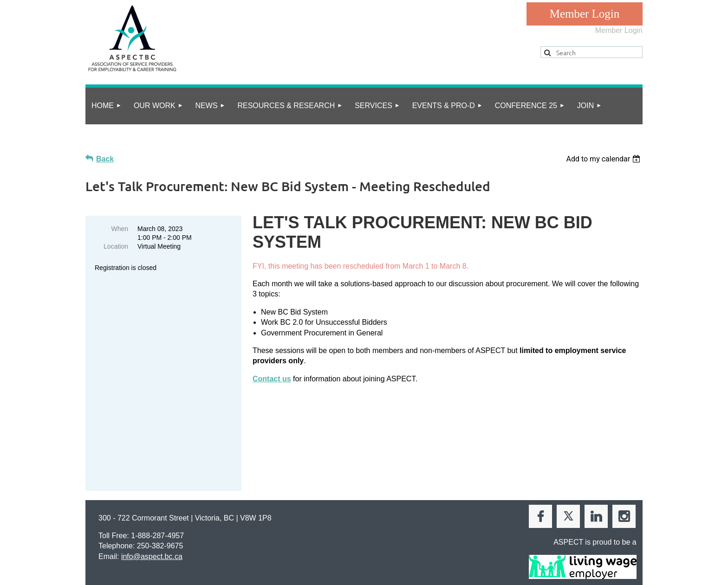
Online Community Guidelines (200, 542)
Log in (585, 14)
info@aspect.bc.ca (152, 497)
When (120, 229)
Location (116, 246)
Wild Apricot (546, 573)
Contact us (272, 379)
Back (105, 159)
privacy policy (126, 542)
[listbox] (604, 159)
